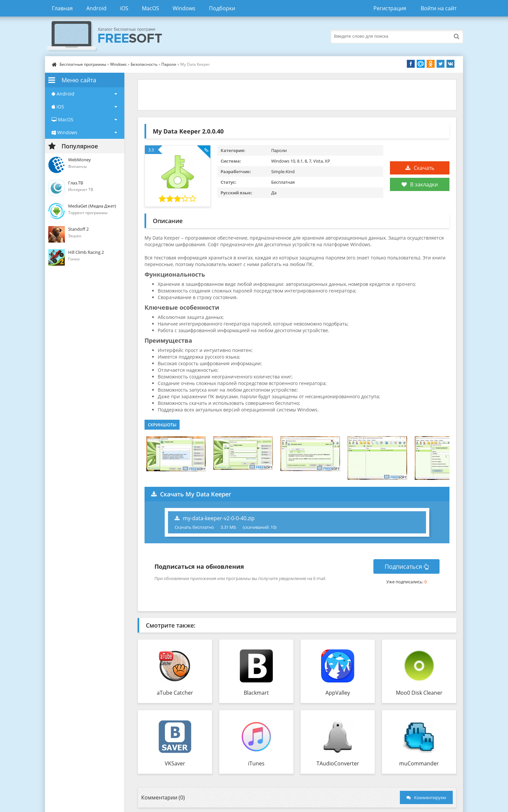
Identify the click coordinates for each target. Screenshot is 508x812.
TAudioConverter (338, 763)
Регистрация (390, 8)
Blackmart (256, 693)
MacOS (150, 8)
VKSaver (175, 763)
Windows (184, 8)
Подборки (222, 8)
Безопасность (144, 64)
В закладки (420, 184)
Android (96, 8)
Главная (62, 8)
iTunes (256, 763)
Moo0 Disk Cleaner (419, 693)
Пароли (169, 64)
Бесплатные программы (83, 64)
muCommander (419, 763)
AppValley (338, 693)
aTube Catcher (175, 693)
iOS (124, 8)
